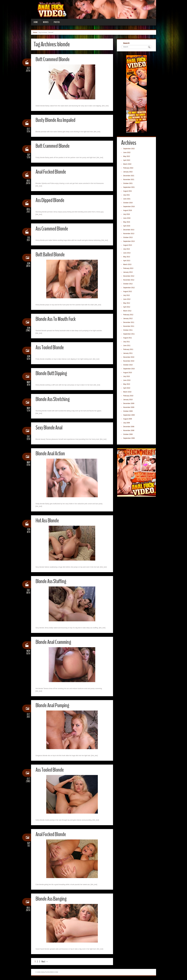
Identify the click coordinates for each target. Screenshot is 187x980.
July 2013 (127, 249)
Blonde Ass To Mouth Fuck (57, 319)
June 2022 (127, 153)
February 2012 (128, 315)
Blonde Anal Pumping (53, 705)
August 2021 (128, 191)
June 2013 (127, 253)
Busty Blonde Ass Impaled (56, 120)
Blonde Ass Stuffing (52, 581)
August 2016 (128, 211)
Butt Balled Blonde (51, 254)
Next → (45, 962)
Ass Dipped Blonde (51, 200)
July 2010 (127, 377)
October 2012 (128, 284)
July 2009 (127, 423)
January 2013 (128, 272)
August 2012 (128, 292)
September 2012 (129, 288)
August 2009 (128, 419)
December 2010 (129, 357)
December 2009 (129, 404)
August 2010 (128, 373)
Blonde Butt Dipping (52, 373)
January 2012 (128, 319)
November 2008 (129, 431)
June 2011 (127, 346)
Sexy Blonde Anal (49, 428)
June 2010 (127, 381)
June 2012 (127, 299)
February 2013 (128, 269)
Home (36, 22)
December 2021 (129, 176)
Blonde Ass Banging (52, 899)
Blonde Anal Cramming (54, 642)
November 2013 (129, 234)
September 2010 (129, 369)
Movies (46, 22)
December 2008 (129, 427)
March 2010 (128, 392)
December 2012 (129, 276)
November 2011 (129, 326)
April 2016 (127, 226)
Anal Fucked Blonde (51, 172)
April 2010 (127, 388)
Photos (57, 22)
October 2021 (128, 184)
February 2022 (128, 168)
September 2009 (129, 415)
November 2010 (129, 361)
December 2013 (129, 230)
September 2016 (129, 207)
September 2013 (129, 242)
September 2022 (129, 149)
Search (127, 43)
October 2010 (128, 365)
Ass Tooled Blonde (51, 347)
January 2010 (128, 400)
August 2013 (128, 245)
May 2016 (127, 222)
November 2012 (129, 280)
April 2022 (127, 160)
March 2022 (128, 164)
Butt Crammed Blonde (53, 59)
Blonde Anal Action (51, 453)
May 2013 (127, 257)
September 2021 (129, 188)
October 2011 (128, 330)
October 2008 (128, 435)
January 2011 (128, 354)
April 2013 (127, 261)
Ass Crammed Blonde (53, 229)
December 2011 (129, 323)
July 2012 (127, 296)
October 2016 (128, 203)
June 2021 (127, 199)
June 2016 (127, 218)
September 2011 (129, 334)
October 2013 (128, 238)
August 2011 (128, 338)
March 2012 (128, 311)
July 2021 (127, 195)
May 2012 (127, 303)
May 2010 (127, 384)
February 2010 (128, 396)
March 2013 (128, 265)
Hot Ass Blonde (48, 521)
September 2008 (129, 438)
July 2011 (127, 342)
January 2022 (128, 172)
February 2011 (128, 350)
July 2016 (127, 215)
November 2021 (129, 180)
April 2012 (127, 307)
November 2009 (129, 408)
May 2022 (127, 157)
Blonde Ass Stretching (53, 399)
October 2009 (128, 411)
